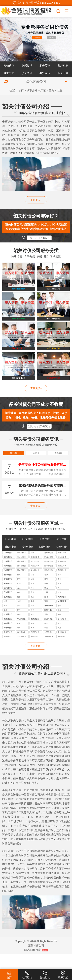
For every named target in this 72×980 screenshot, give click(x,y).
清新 (46, 629)
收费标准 (27, 65)
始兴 (19, 589)
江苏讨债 (27, 554)
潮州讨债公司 (35, 634)
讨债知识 (14, 466)
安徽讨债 (27, 561)
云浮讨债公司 (8, 643)
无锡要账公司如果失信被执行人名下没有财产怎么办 (8, 647)
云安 (46, 642)
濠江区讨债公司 (62, 581)
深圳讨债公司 (8, 572)
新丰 (59, 589)
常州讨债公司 (8, 651)
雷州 (59, 594)
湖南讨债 (61, 561)
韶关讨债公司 (8, 590)
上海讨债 (44, 554)
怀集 (32, 598)
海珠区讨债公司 (62, 568)
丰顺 (32, 616)
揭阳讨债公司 (8, 638)
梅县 (6, 616)
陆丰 (32, 620)
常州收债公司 (62, 651)
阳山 (32, 629)
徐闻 (32, 594)
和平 (32, 625)
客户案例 (63, 65)
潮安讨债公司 (49, 634)
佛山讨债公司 (8, 585)
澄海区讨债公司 (49, 581)
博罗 (19, 611)
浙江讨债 (61, 554)
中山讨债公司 (21, 634)
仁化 (60, 90)
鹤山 (46, 603)
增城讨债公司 (21, 568)
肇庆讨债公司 (8, 598)
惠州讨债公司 (8, 612)
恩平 (59, 603)
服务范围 (45, 65)
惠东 (32, 611)
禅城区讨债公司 (21, 585)
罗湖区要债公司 (35, 572)
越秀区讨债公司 (49, 568)
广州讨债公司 (8, 568)
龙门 (46, 611)
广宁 (19, 598)
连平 (19, 625)
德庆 (59, 598)
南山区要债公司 (49, 572)
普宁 (59, 638)
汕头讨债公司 (8, 581)
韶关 (51, 90)
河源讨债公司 (49, 621)
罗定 (59, 642)
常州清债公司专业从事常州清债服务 (62, 647)
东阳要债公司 (35, 647)
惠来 (46, 638)
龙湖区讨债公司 (35, 581)
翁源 (46, 589)
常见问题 (58, 466)
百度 (38, 964)
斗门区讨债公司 (35, 576)
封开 (46, 598)
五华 (46, 616)
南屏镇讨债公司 (62, 576)
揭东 (19, 638)
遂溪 (19, 594)
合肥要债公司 (49, 647)
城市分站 (9, 73)
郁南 (32, 642)
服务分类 (63, 73)
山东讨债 (11, 561)
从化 (32, 567)
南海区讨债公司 (35, 585)
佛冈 (19, 629)
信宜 (59, 607)
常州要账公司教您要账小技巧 (21, 647)
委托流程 (45, 73)
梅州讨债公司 (62, 612)
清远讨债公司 (8, 629)
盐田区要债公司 (62, 572)
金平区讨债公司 (21, 581)
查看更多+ (36, 400)
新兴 (19, 642)
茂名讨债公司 (8, 607)
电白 (19, 607)
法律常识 (36, 466)
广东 (43, 90)
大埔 (19, 616)
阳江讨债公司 (49, 625)
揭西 (32, 638)
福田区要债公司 (21, 572)
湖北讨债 (44, 561)
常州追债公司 (21, 651)
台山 (19, 603)
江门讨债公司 (8, 603)
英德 (59, 629)
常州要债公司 (35, 651)
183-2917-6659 (39, 238)
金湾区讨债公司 (49, 576)
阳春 (59, 625)
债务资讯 (27, 73)
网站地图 (29, 964)
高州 (32, 607)
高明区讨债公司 (62, 585)
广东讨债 (11, 554)
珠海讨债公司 (8, 576)
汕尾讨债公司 (62, 616)
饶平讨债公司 (62, 634)
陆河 (19, 620)
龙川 (6, 625)
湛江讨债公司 (8, 594)
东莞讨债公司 (8, 634)
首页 (21, 90)
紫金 (59, 620)
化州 (46, 607)
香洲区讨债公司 (21, 576)
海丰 (6, 620)
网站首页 (9, 65)
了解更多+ (36, 200)
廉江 (46, 594)
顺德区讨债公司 (49, 585)
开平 (32, 603)
